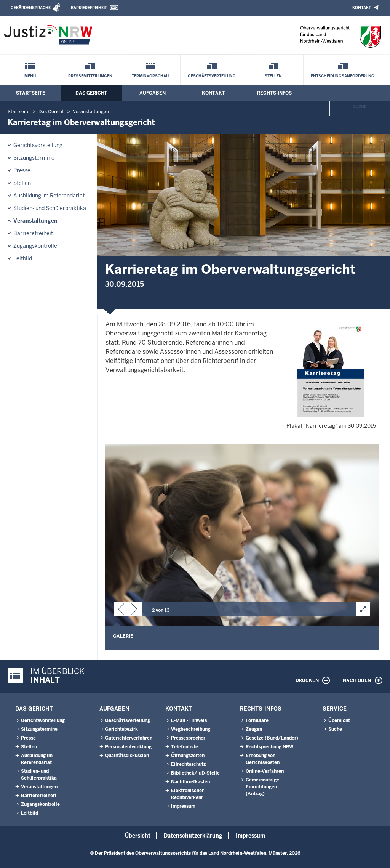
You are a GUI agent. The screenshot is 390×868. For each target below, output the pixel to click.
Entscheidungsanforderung (343, 76)
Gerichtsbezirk (121, 729)
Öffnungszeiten (188, 756)
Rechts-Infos (274, 93)
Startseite (31, 93)
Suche (360, 107)
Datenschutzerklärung (193, 836)
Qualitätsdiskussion (127, 756)
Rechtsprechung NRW (269, 747)
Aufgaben (153, 93)
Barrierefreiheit (89, 8)
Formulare (257, 720)
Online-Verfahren (265, 771)
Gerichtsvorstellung (38, 145)
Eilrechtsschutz (188, 764)
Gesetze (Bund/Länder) (272, 738)
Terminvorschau (150, 76)
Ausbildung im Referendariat (49, 196)
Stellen (273, 76)
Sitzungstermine (34, 158)
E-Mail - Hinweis (189, 720)
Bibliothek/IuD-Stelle (195, 773)
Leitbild (23, 258)
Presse (22, 170)
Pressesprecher (188, 738)
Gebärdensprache (31, 8)
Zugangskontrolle (35, 246)
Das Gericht (91, 93)
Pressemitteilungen (90, 76)
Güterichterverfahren (129, 738)
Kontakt (362, 8)
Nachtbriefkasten (190, 782)
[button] (121, 611)
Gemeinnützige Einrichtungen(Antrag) (262, 787)
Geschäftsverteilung (212, 76)
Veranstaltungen (91, 112)
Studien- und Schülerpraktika (50, 208)
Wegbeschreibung (191, 729)
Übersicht (339, 720)
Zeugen (254, 729)
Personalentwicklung (128, 747)
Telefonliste (185, 747)
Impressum (183, 806)
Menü (30, 76)
